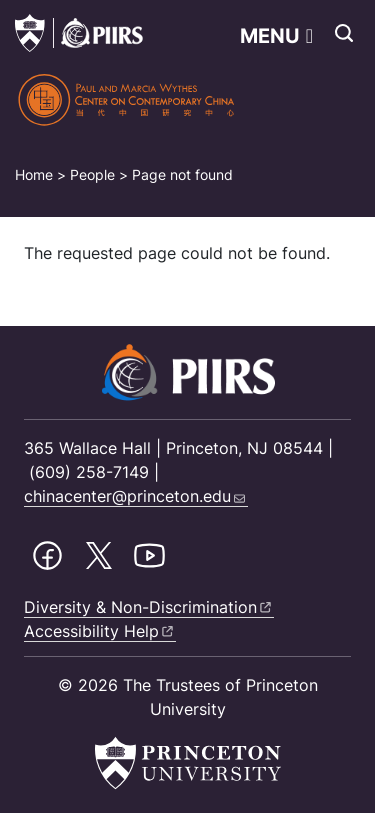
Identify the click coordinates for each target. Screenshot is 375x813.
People (92, 174)
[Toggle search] (344, 33)
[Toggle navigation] (276, 36)
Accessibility (100, 631)
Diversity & (149, 607)
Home (34, 174)
